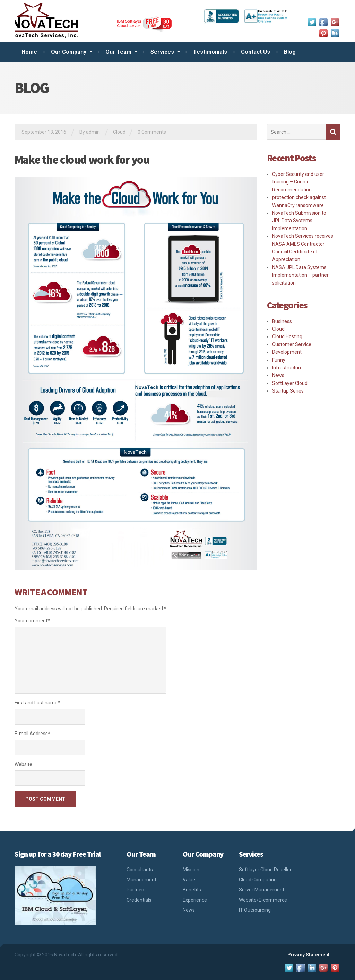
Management (141, 880)
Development (287, 352)
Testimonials (210, 52)
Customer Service (292, 344)
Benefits (192, 890)
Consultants (140, 870)
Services (162, 52)
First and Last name (37, 703)
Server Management (262, 890)
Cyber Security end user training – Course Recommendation (298, 182)
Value (189, 880)
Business (282, 321)
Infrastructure (287, 368)
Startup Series (288, 391)
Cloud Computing (258, 880)
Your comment (32, 621)
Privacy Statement (309, 955)
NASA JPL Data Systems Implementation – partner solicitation (300, 275)
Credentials (139, 900)
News (278, 375)
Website (23, 764)
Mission (191, 870)
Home (29, 52)
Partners (136, 890)
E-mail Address (32, 734)
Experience (195, 900)
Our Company (69, 52)
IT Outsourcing (255, 910)
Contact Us (256, 52)
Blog (290, 52)
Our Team (118, 52)
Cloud (119, 132)
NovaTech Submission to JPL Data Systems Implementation (299, 221)
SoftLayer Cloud (290, 383)
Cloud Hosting (287, 336)
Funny (279, 360)
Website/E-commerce (263, 900)
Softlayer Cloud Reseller (265, 870)
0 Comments (152, 132)
